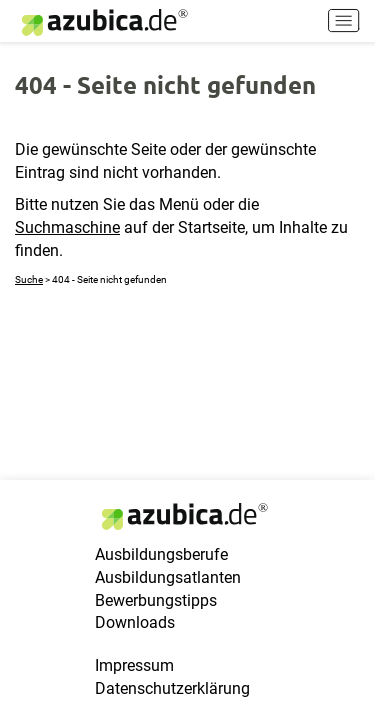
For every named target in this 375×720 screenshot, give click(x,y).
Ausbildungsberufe (161, 554)
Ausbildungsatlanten (168, 577)
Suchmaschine (67, 227)
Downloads (135, 622)
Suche (29, 279)
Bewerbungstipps (156, 600)
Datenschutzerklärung (172, 688)
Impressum (134, 665)
